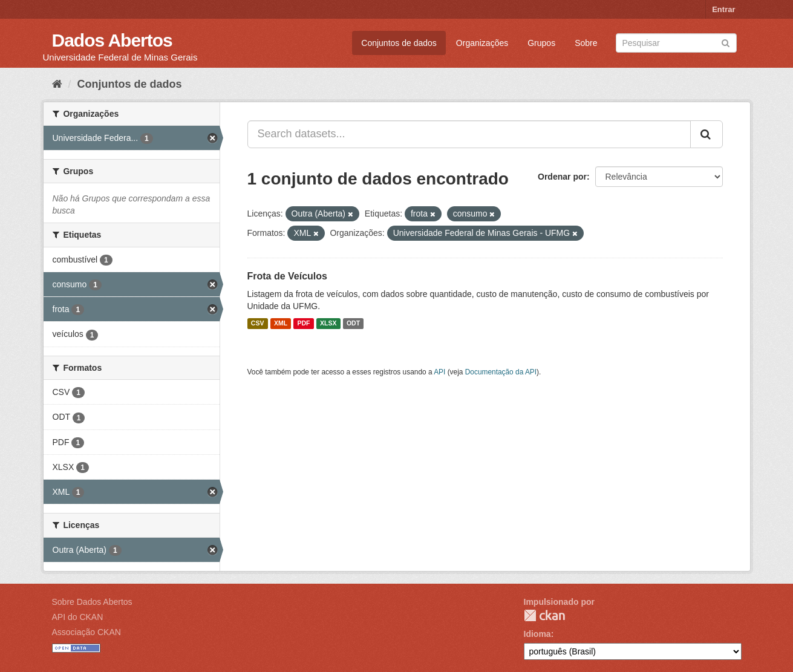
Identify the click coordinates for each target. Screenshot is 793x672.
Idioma (537, 634)
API (439, 372)
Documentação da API (501, 372)
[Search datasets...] (469, 134)
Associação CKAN (86, 632)
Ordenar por (562, 177)
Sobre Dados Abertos (92, 602)
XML (281, 324)
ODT (353, 324)
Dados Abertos (112, 40)
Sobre (586, 43)
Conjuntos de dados (399, 43)
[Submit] (726, 42)
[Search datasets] (676, 43)
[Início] (57, 84)
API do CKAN (78, 617)
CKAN (544, 615)
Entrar (723, 9)
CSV (258, 324)
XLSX (328, 324)
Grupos (541, 43)
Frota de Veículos (287, 276)
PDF (304, 324)
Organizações (482, 43)
